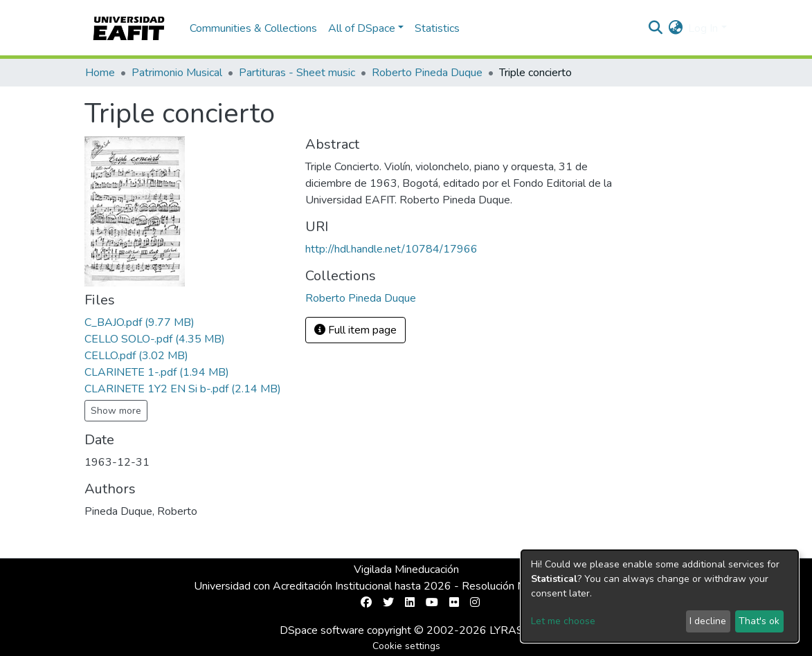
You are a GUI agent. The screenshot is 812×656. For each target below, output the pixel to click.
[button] (675, 28)
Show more (116, 411)
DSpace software (322, 630)
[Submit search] (655, 28)
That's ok (759, 621)
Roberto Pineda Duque (427, 73)
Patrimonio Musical (177, 73)
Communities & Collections (253, 28)
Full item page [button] (355, 330)
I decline (708, 621)
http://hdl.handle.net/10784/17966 (391, 249)
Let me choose (563, 621)
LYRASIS (511, 630)
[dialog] (660, 596)
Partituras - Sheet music (297, 73)
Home (100, 73)
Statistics (437, 28)
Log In (703, 28)
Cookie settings (406, 646)
